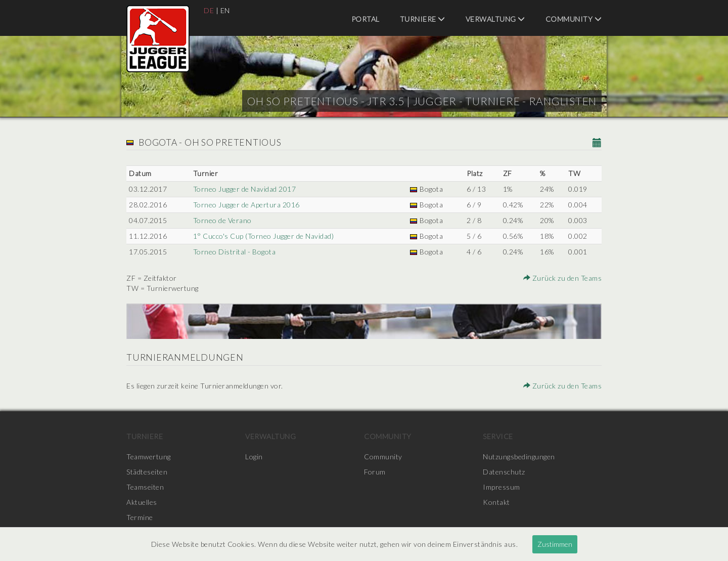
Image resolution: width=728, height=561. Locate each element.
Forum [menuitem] (375, 472)
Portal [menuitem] (366, 19)
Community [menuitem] (574, 19)
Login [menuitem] (254, 457)
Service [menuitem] (498, 436)
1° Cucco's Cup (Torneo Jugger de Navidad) (264, 236)
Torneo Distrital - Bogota (235, 252)
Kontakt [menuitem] (496, 502)
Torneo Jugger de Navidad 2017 (245, 189)
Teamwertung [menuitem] (149, 457)
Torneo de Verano (222, 220)
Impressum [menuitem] (502, 487)
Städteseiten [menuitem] (147, 472)
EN (225, 10)
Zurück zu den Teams (563, 278)
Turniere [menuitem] (423, 19)
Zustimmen (555, 544)
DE (209, 10)
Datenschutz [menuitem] (504, 472)
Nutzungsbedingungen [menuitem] (519, 457)
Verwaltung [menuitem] (495, 19)
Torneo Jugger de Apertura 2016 (246, 205)
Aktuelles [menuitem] (142, 502)
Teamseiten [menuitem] (145, 487)
